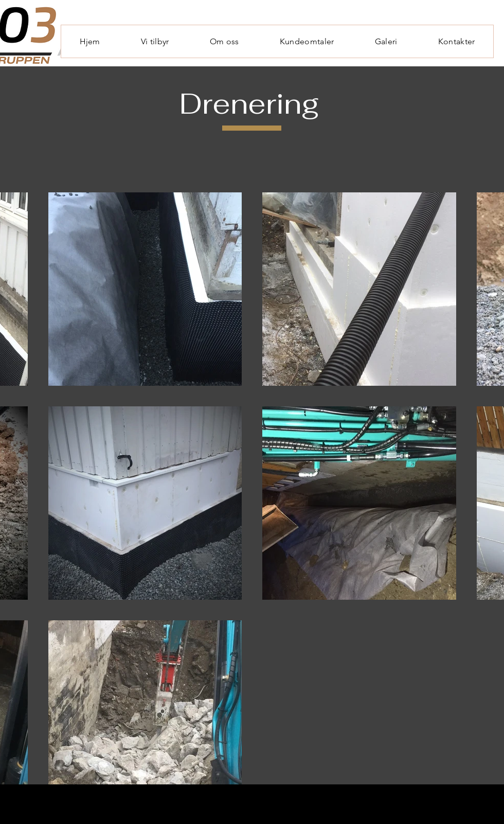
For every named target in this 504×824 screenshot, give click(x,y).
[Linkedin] (485, 801)
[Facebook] (464, 801)
